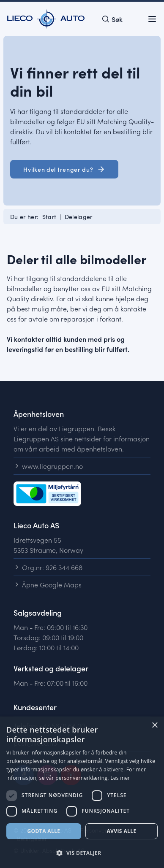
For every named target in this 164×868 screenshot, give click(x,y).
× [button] (154, 726)
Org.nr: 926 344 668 (48, 567)
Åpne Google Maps (48, 584)
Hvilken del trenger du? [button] (64, 169)
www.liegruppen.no (48, 466)
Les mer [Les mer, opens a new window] (120, 778)
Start (49, 216)
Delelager (79, 216)
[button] (82, 853)
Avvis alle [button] (121, 831)
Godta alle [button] (44, 831)
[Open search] (112, 19)
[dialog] (82, 792)
